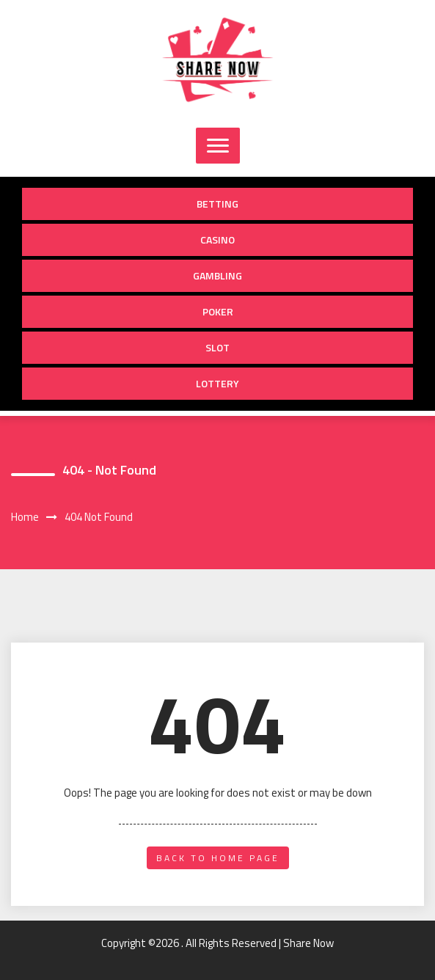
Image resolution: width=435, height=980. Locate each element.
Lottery (217, 383)
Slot (217, 347)
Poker (218, 311)
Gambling (217, 275)
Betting (217, 204)
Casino (217, 239)
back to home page (218, 858)
